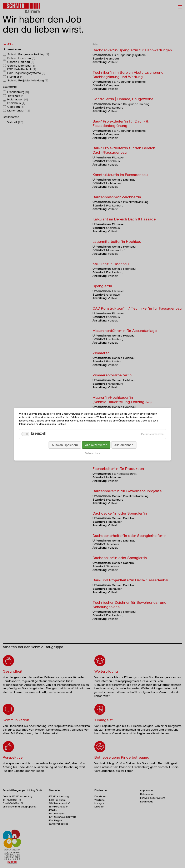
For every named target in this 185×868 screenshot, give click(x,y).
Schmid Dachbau (21, 66)
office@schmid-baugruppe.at (19, 807)
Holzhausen (17, 100)
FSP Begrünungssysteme (26, 73)
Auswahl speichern (65, 445)
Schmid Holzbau (21, 62)
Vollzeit (15, 122)
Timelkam (16, 96)
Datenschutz (93, 454)
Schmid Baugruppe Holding (28, 55)
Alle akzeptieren (96, 445)
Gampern (16, 107)
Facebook (100, 797)
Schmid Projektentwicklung (28, 81)
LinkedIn (99, 807)
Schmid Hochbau (21, 58)
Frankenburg (18, 92)
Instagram (100, 804)
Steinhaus (16, 103)
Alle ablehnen (124, 445)
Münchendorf (19, 111)
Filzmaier (15, 77)
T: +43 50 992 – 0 (12, 800)
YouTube (99, 800)
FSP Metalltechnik (22, 70)
